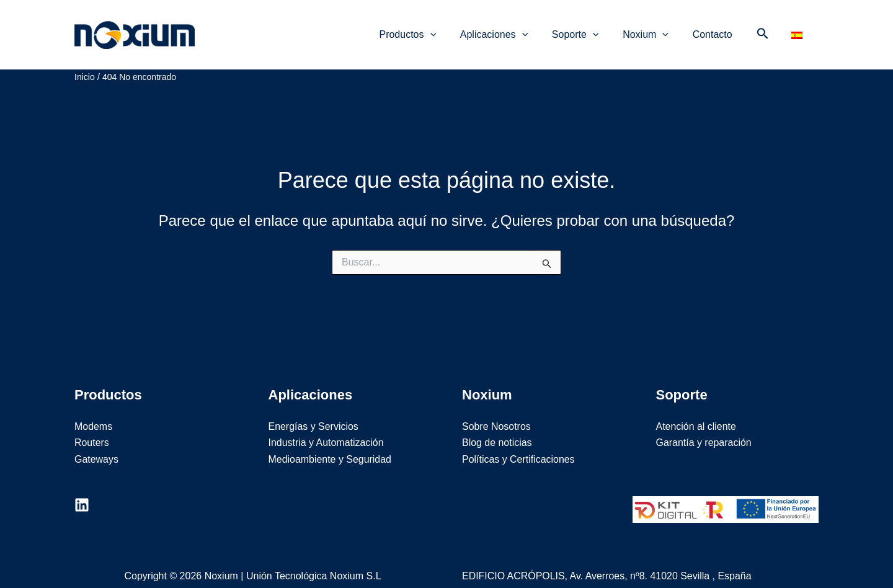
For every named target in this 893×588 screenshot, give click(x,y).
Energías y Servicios (314, 413)
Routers (92, 430)
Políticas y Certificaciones (518, 446)
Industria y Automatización (327, 430)
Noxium (234, 27)
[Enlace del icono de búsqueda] (763, 28)
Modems (93, 413)
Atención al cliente (696, 413)
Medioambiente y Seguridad (330, 446)
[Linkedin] (82, 492)
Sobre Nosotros (496, 413)
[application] (448, 28)
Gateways (96, 446)
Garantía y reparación (704, 430)
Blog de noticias (497, 430)
